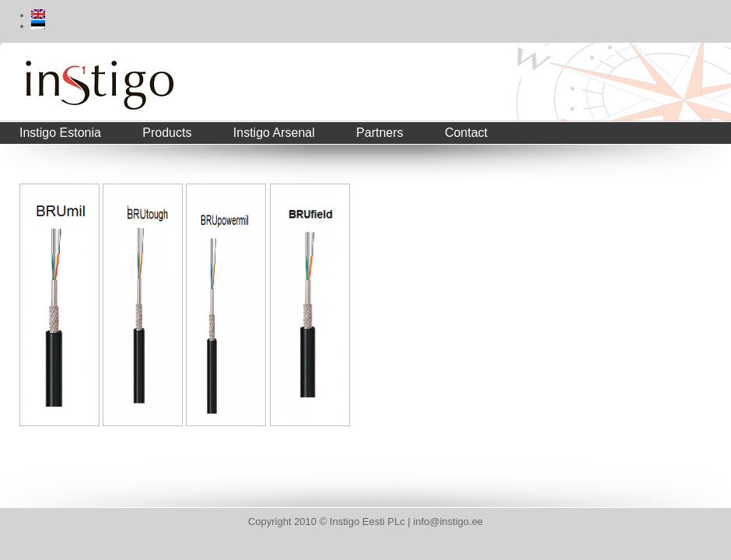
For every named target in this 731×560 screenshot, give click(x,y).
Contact (466, 133)
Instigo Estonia (60, 133)
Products (167, 133)
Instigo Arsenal (274, 133)
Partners (379, 133)
